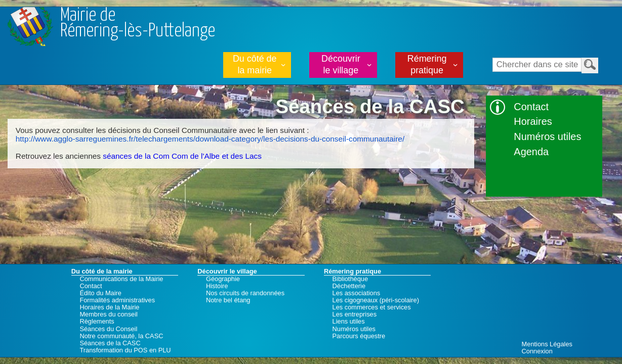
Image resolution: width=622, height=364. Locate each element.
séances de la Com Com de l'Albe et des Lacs (182, 156)
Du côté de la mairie (255, 64)
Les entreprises (355, 314)
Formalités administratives (117, 300)
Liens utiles (349, 322)
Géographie (223, 279)
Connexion (537, 351)
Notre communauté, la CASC (121, 336)
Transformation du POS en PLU (125, 350)
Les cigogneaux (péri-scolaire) (376, 300)
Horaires (533, 121)
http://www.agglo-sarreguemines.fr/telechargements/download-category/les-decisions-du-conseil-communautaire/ (210, 139)
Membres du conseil (109, 314)
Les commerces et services (372, 307)
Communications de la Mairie (121, 279)
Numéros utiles (547, 136)
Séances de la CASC (110, 343)
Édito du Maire (100, 293)
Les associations (357, 293)
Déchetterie (349, 286)
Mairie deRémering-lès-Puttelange (138, 24)
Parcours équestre (359, 336)
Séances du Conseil (108, 329)
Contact (531, 107)
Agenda (531, 152)
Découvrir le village (341, 64)
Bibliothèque (350, 279)
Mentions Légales (547, 344)
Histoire (217, 286)
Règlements (97, 322)
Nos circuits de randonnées (245, 293)
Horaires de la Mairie (109, 307)
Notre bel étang (228, 300)
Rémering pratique (427, 64)
